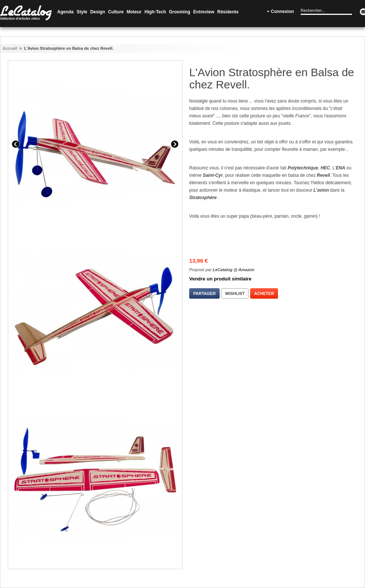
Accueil (10, 48)
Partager (204, 293)
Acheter (264, 293)
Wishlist (235, 293)
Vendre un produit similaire (220, 279)
